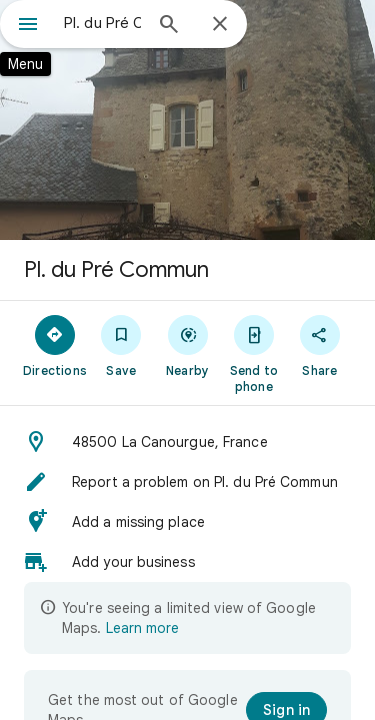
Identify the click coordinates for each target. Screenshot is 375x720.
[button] (187, 442)
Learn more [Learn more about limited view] (142, 628)
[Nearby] (187, 345)
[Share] (320, 345)
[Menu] (28, 26)
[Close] (220, 25)
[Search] (169, 26)
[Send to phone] (254, 353)
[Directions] (55, 345)
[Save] (121, 345)
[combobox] (102, 23)
